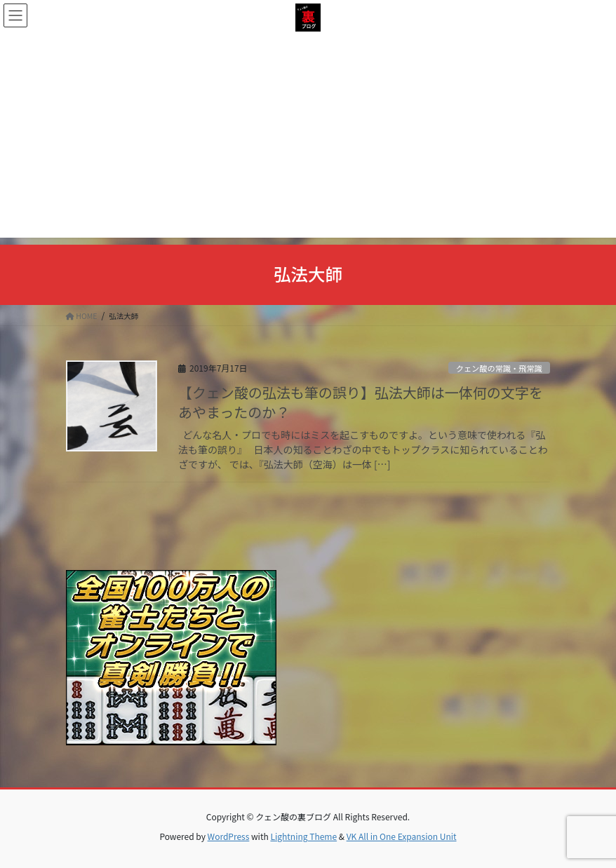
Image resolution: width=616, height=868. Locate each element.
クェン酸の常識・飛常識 (499, 368)
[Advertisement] (308, 140)
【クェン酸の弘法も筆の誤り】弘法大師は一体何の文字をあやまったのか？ (361, 402)
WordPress (229, 836)
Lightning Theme (303, 836)
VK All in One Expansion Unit (402, 836)
